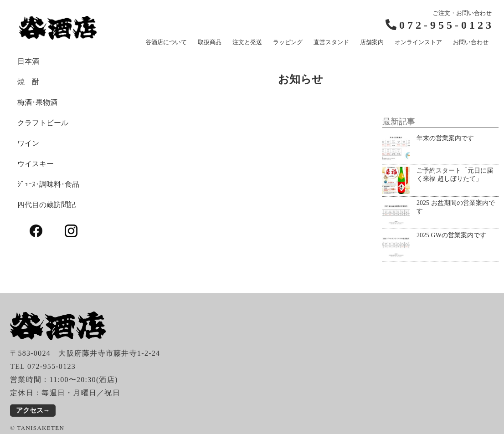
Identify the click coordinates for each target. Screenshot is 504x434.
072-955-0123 (447, 25)
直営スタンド (331, 42)
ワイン (28, 143)
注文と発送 (247, 42)
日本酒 (28, 61)
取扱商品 (210, 42)
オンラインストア (418, 42)
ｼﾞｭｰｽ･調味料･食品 (48, 184)
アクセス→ (33, 410)
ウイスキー (36, 164)
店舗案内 (372, 42)
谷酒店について (166, 42)
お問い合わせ (471, 42)
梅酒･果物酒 (37, 102)
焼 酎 (28, 82)
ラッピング (288, 42)
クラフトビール (43, 123)
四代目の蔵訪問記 (46, 205)
